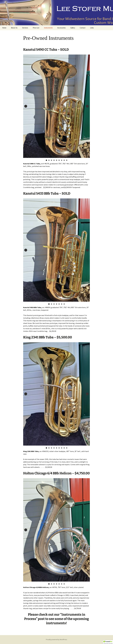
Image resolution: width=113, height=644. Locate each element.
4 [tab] (54, 160)
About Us (14, 28)
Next (87, 106)
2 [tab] (49, 160)
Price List (36, 28)
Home (4, 28)
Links (92, 28)
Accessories (62, 28)
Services (25, 28)
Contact (83, 28)
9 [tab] (67, 160)
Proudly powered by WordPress (56, 639)
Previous (26, 106)
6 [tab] (59, 160)
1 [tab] (46, 160)
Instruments (48, 28)
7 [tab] (62, 160)
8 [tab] (64, 160)
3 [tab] (51, 160)
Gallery (73, 28)
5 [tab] (57, 160)
